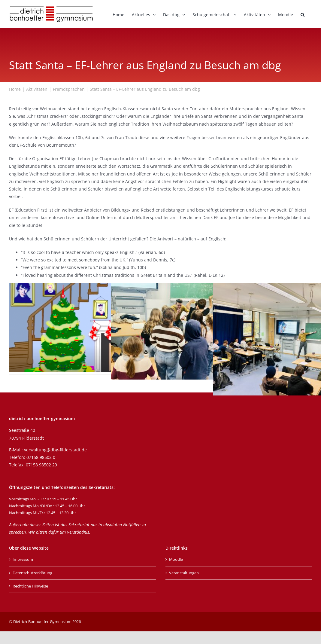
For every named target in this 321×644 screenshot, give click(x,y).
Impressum (23, 559)
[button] (303, 14)
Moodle (176, 559)
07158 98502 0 (41, 457)
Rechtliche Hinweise (30, 586)
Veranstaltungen (184, 573)
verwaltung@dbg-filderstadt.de (55, 450)
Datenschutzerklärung (32, 573)
